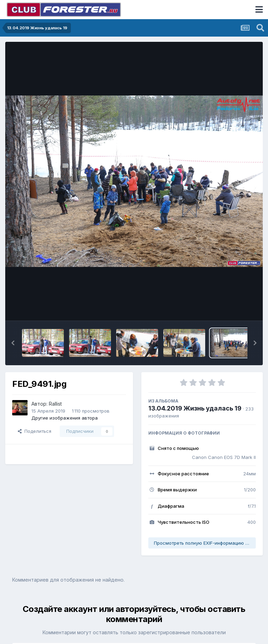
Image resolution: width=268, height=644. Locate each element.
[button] (13, 343)
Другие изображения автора (65, 418)
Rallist (55, 404)
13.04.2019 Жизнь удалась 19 (195, 408)
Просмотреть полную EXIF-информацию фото (205, 543)
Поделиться (35, 431)
